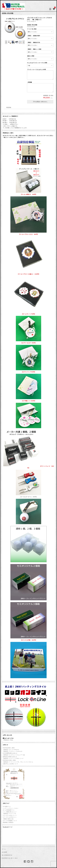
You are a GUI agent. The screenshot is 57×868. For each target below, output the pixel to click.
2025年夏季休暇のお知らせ (10, 753)
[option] (15, 28)
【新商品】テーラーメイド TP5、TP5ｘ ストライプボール (18, 762)
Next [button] (24, 42)
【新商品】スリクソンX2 (9, 814)
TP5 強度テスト (7, 807)
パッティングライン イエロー (11, 808)
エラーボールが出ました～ (10, 817)
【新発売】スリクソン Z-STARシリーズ (13, 758)
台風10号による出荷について (10, 764)
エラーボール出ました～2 (10, 815)
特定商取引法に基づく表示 (10, 858)
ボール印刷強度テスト (9, 810)
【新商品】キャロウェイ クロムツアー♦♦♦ (14, 755)
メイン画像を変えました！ (10, 812)
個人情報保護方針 (7, 855)
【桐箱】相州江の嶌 (8, 819)
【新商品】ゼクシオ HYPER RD (11, 750)
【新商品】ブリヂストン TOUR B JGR (12, 751)
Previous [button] (6, 42)
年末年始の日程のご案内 (9, 760)
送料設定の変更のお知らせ (10, 757)
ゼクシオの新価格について (10, 821)
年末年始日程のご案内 (9, 748)
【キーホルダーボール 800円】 (28, 483)
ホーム (4, 849)
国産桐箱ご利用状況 (8, 822)
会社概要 (4, 852)
